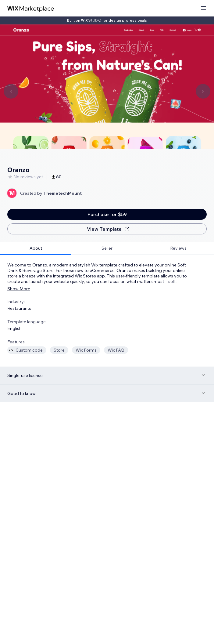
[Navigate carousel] (11, 91)
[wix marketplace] (31, 8)
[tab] (36, 248)
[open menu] (204, 8)
